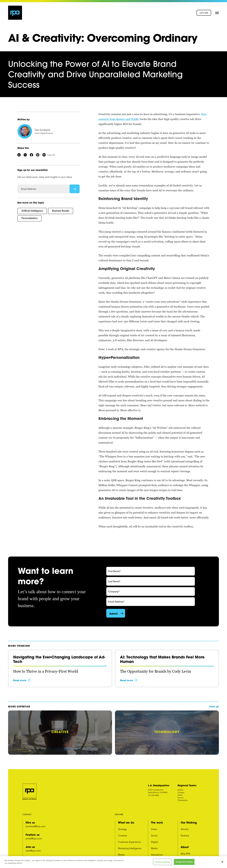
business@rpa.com (35, 826)
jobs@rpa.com (33, 851)
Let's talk (204, 13)
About (185, 847)
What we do (126, 822)
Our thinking (189, 822)
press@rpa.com (34, 838)
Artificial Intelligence (32, 211)
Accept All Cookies (184, 862)
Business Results (61, 211)
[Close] (222, 862)
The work (157, 822)
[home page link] (15, 13)
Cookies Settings (162, 862)
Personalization (29, 218)
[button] (217, 13)
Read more (20, 680)
